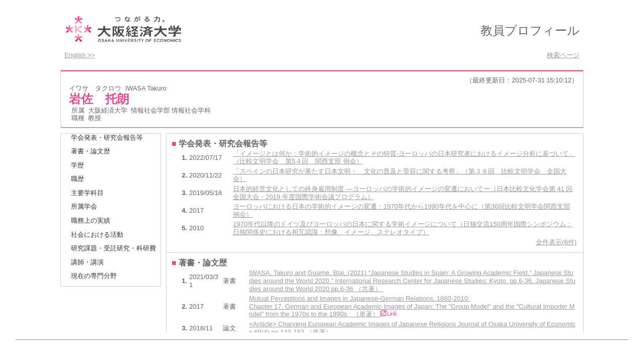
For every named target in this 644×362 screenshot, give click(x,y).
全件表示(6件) (556, 242)
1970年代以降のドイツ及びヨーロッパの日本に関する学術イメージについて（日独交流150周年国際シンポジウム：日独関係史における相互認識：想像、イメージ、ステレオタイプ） (403, 228)
